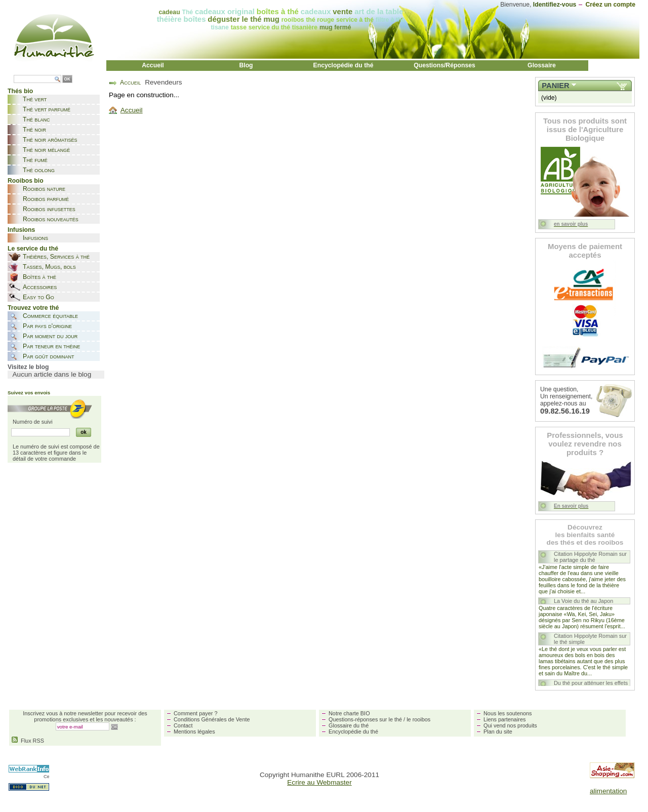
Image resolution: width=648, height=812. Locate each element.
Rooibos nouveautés (51, 219)
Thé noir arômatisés (50, 140)
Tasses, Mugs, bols (49, 267)
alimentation (608, 791)
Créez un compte (610, 5)
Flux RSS (28, 741)
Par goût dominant (48, 356)
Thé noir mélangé (46, 150)
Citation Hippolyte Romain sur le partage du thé (590, 557)
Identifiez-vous (555, 5)
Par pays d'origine (47, 326)
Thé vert (35, 99)
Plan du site (498, 732)
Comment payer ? (195, 713)
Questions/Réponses (444, 65)
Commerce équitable (50, 316)
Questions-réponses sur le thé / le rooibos (379, 719)
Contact (183, 725)
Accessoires (40, 287)
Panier (555, 86)
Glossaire (542, 65)
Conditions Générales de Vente (212, 719)
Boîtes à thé (39, 277)
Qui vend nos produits (510, 725)
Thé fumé (35, 160)
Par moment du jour (50, 336)
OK (67, 79)
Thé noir (34, 130)
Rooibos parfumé (46, 199)
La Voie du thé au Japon (583, 601)
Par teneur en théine (51, 346)
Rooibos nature (44, 189)
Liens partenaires (504, 719)
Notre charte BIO (349, 713)
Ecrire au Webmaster (319, 782)
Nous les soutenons (508, 713)
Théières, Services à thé (56, 257)
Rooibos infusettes (49, 209)
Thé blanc (36, 119)
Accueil (153, 65)
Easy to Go (38, 297)
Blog (246, 65)
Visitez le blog (28, 367)
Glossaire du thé (349, 725)
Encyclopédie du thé (343, 65)
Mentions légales (194, 732)
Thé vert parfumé (47, 109)
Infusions (35, 238)
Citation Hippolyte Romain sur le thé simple (590, 639)
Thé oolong (39, 170)
